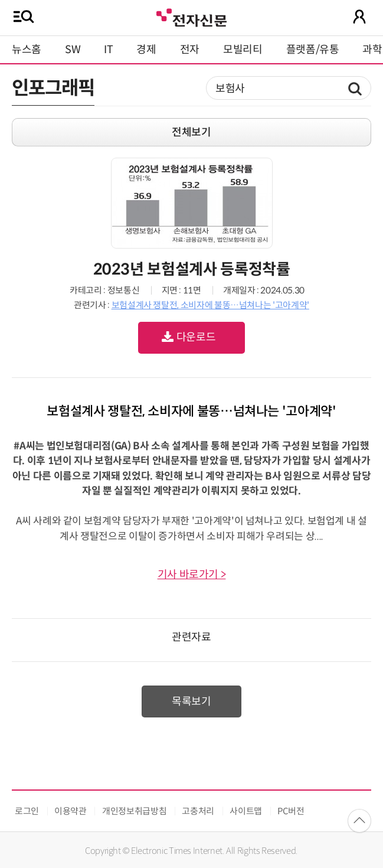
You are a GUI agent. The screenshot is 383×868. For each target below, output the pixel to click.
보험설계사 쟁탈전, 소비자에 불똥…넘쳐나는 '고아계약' (210, 305)
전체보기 (191, 132)
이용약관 (71, 811)
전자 (190, 50)
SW (73, 50)
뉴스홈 (27, 50)
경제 (146, 50)
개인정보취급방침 (134, 811)
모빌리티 (243, 50)
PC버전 (291, 811)
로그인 (27, 811)
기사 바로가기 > (192, 575)
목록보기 (191, 701)
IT (108, 50)
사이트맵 (246, 811)
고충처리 (198, 811)
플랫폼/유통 (313, 50)
